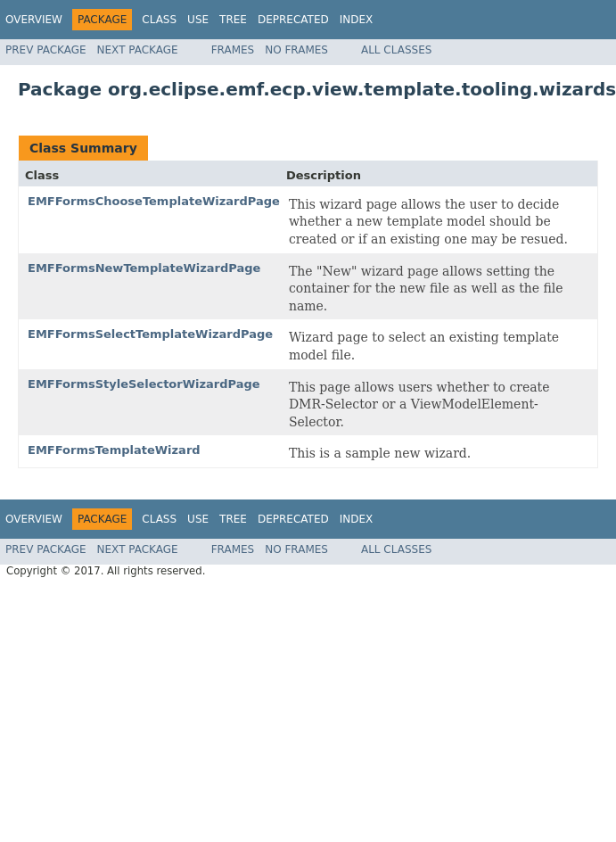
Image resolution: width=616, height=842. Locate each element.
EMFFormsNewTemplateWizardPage (144, 268)
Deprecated (293, 20)
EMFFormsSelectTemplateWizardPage (150, 334)
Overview (34, 20)
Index (357, 20)
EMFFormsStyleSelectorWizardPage (144, 384)
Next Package (138, 50)
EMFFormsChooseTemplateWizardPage (154, 201)
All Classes (396, 50)
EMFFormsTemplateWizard (114, 450)
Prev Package (46, 50)
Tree (233, 20)
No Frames (296, 50)
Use (198, 20)
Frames (233, 50)
